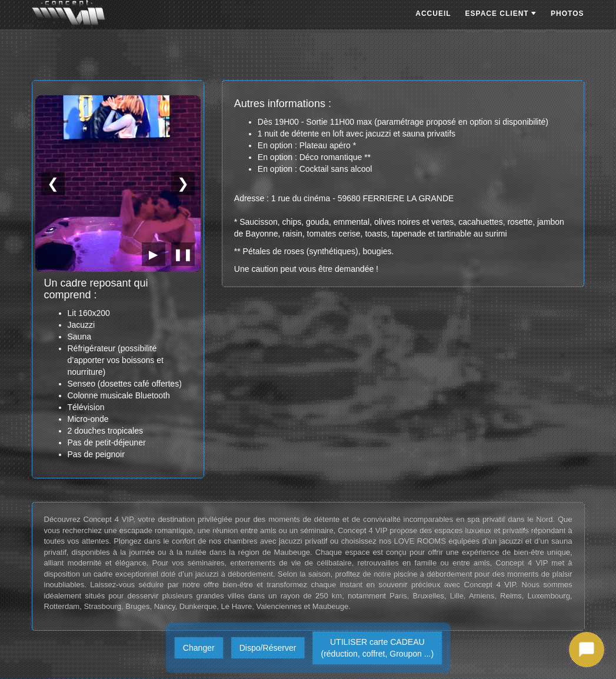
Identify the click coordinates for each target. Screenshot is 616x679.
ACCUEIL (433, 14)
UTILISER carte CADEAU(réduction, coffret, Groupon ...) (377, 648)
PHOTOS (567, 14)
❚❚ (183, 254)
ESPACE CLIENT (501, 14)
